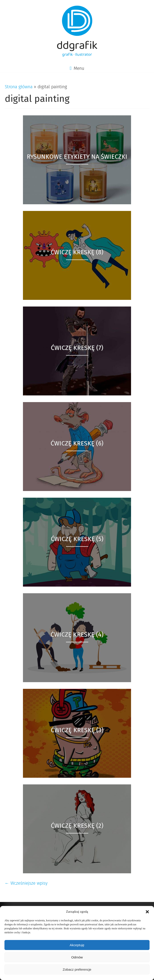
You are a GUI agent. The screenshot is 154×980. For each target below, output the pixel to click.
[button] (147, 912)
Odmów (77, 957)
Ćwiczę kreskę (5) (77, 539)
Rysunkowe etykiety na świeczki (77, 156)
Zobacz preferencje (77, 969)
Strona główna (19, 87)
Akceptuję (77, 945)
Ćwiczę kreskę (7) (77, 348)
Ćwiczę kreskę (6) (77, 443)
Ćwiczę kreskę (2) (77, 825)
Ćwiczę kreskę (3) (77, 730)
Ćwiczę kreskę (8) (77, 252)
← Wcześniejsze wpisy (26, 883)
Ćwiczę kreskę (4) (77, 634)
